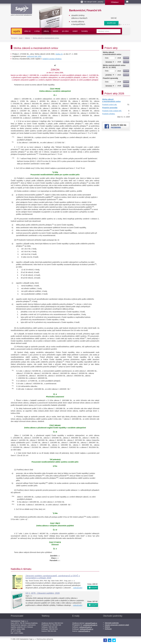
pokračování (78, 588)
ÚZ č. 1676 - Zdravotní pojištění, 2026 (43, 593)
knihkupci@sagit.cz (87, 629)
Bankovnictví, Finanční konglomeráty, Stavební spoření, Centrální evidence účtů (77, 7)
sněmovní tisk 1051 (34, 56)
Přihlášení (115, 2)
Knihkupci (108, 629)
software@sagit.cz (86, 627)
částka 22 (59, 54)
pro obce (65, 31)
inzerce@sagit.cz (84, 631)
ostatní (75, 31)
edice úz (27, 31)
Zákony (28, 38)
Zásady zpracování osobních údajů (117, 625)
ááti (55, 31)
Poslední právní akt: (110, 105)
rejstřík (17, 31)
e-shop (37, 31)
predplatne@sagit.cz (90, 625)
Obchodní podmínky (112, 623)
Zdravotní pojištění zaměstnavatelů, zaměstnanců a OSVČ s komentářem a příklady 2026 (53, 577)
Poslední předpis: (109, 114)
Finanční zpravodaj (110, 108)
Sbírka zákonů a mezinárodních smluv (46, 38)
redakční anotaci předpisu (52, 59)
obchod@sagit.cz (91, 623)
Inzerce (107, 627)
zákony (46, 31)
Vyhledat (126, 31)
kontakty (85, 31)
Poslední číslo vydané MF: (112, 111)
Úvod (21, 38)
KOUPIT (94, 588)
